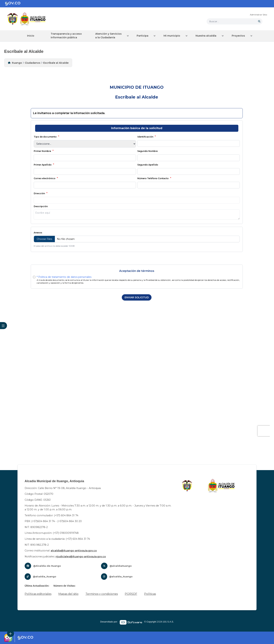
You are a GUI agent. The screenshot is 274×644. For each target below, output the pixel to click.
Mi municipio (173, 36)
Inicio (31, 36)
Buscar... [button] (214, 21)
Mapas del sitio (68, 594)
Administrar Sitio (258, 15)
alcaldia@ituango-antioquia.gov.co (74, 551)
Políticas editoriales (38, 594)
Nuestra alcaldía (207, 36)
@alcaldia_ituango (44, 576)
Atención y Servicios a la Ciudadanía (110, 36)
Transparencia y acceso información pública (67, 36)
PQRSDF (131, 594)
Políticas (150, 594)
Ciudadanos (33, 63)
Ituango (17, 63)
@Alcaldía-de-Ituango (47, 566)
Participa (144, 36)
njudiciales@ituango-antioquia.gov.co (81, 556)
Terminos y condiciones (102, 594)
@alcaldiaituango (121, 566)
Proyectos (239, 36)
